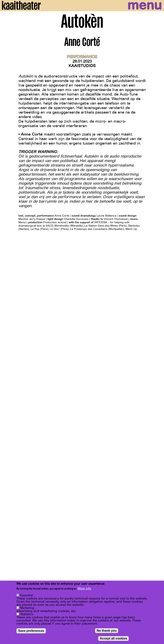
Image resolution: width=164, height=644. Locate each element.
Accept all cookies (113, 639)
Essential (26, 596)
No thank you (106, 631)
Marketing (27, 609)
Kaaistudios (82, 66)
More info (84, 589)
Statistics (27, 615)
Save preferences (31, 632)
